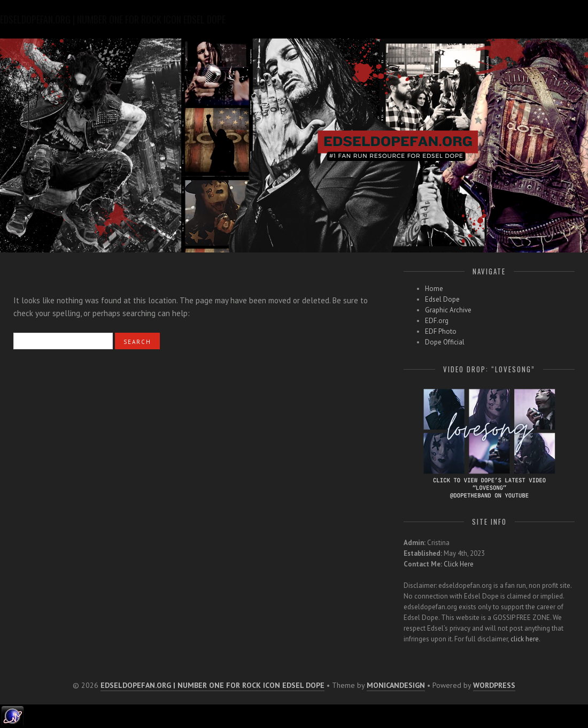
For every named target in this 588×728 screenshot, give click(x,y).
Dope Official (445, 342)
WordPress (494, 685)
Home (434, 289)
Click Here (459, 564)
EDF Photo (441, 331)
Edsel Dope (442, 299)
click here (525, 639)
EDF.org (437, 321)
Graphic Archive (448, 310)
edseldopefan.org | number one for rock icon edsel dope (212, 685)
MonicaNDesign (396, 685)
